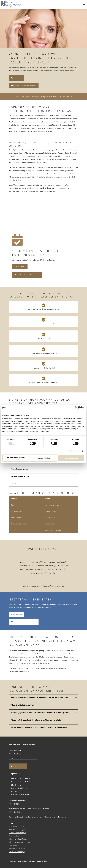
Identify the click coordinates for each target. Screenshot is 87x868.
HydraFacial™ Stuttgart (17, 852)
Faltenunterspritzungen (17, 177)
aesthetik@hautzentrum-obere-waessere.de (25, 86)
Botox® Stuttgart (14, 836)
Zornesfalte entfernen (54, 96)
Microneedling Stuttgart (17, 833)
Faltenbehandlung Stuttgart (18, 839)
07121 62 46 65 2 (17, 78)
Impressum (13, 861)
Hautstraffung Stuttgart (17, 830)
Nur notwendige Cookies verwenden (16, 458)
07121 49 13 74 (14, 804)
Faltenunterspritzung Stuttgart (19, 842)
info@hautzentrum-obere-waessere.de (23, 759)
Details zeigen (75, 451)
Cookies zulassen (71, 458)
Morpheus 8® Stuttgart (17, 826)
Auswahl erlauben (43, 458)
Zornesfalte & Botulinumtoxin (25, 96)
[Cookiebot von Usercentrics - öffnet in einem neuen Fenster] (76, 408)
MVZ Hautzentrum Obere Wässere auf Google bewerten (43, 586)
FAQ (72, 96)
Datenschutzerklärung (26, 861)
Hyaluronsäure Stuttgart (17, 849)
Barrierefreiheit (42, 861)
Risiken (66, 96)
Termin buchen (19, 766)
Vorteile (41, 96)
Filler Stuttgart (14, 845)
